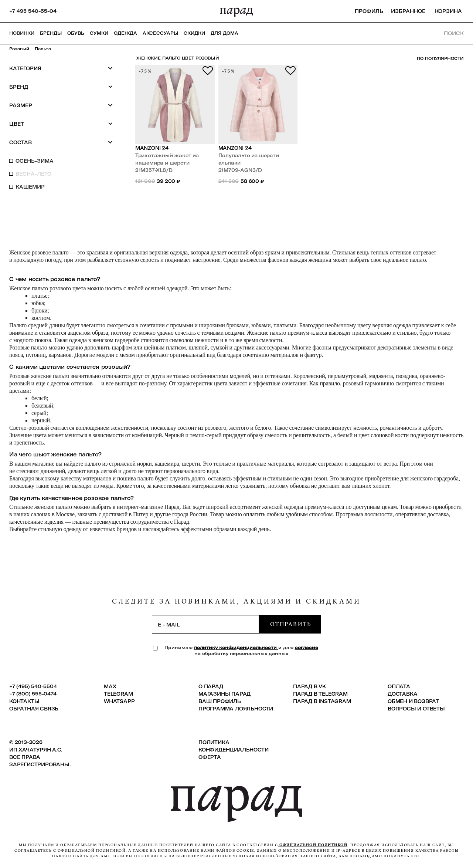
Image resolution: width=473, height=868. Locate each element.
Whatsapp (119, 701)
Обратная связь (34, 709)
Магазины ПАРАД (224, 694)
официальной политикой (313, 845)
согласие (307, 647)
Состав (61, 142)
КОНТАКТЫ (24, 701)
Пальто (43, 49)
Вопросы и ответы (416, 709)
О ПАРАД (211, 686)
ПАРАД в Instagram (322, 701)
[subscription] (205, 624)
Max (110, 686)
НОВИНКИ (22, 33)
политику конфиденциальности (236, 647)
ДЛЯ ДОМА (224, 33)
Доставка (402, 694)
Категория (61, 68)
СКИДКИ (194, 33)
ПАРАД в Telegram (320, 694)
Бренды (51, 33)
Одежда (125, 33)
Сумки (99, 33)
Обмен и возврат (413, 701)
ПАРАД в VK (309, 686)
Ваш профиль (220, 701)
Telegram (118, 694)
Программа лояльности (236, 709)
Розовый (19, 49)
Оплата (399, 686)
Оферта (210, 757)
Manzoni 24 (152, 148)
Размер (61, 105)
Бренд (61, 87)
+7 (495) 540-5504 (33, 686)
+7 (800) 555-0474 (33, 694)
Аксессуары (160, 33)
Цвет (61, 124)
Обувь (76, 33)
